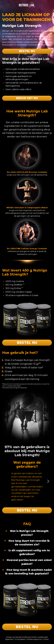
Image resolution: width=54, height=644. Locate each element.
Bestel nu (27, 51)
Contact (46, 639)
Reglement (9, 639)
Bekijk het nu (27, 98)
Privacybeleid (20, 639)
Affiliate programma (34, 639)
